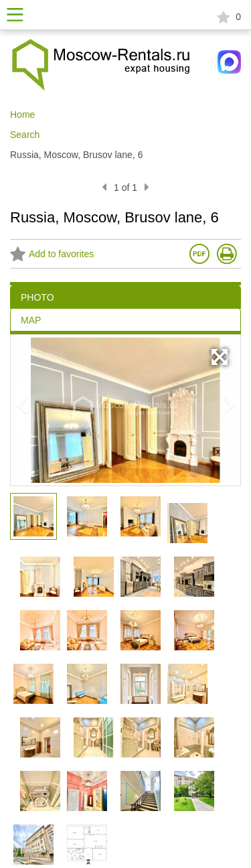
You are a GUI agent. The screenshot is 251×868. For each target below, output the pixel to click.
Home (22, 115)
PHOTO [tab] (37, 297)
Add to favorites (52, 255)
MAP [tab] (31, 320)
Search (25, 135)
